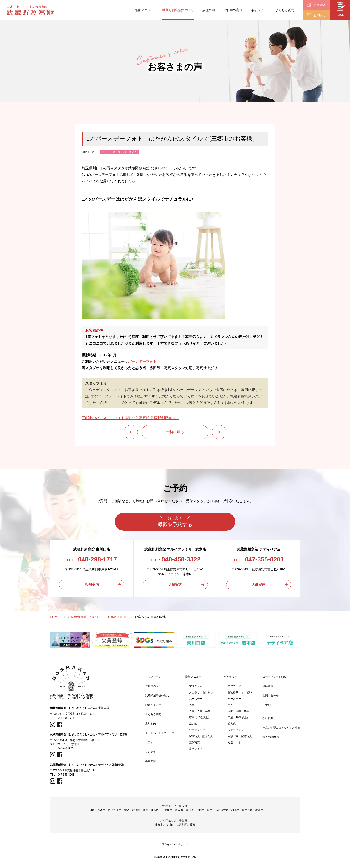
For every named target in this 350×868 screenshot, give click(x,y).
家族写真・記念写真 (201, 736)
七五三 (193, 705)
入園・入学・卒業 (200, 711)
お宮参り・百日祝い (201, 692)
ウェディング (197, 730)
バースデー (196, 699)
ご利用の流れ (233, 10)
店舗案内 (208, 10)
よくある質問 (285, 10)
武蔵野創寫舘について (178, 10)
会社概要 (268, 718)
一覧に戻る (175, 432)
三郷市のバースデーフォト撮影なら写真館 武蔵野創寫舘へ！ (130, 418)
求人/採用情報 (271, 737)
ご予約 (267, 705)
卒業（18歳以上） (200, 717)
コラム (149, 742)
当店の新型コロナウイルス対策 (281, 728)
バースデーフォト (142, 362)
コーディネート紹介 (275, 677)
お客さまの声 (153, 705)
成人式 (193, 724)
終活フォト (196, 749)
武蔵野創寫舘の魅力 (157, 696)
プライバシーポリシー (175, 844)
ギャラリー (259, 10)
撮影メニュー (144, 10)
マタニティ (196, 686)
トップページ (153, 677)
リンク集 (150, 752)
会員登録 (150, 761)
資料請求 (268, 686)
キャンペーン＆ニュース (160, 733)
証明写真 (194, 742)
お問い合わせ (271, 696)
